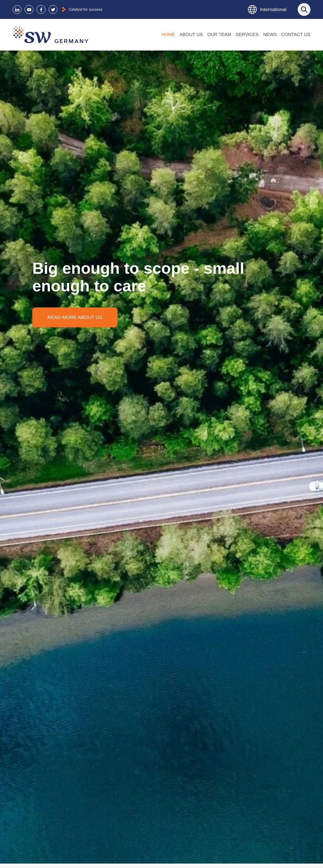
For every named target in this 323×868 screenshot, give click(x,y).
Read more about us (75, 317)
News (270, 34)
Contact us (296, 34)
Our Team (219, 34)
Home (168, 34)
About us (191, 34)
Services (247, 34)
